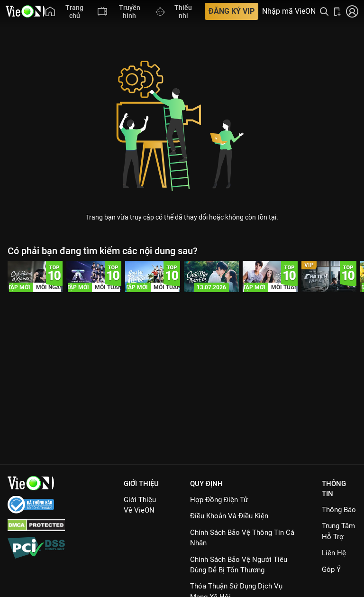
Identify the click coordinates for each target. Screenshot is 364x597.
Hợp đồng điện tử (219, 500)
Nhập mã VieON (289, 11)
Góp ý (331, 569)
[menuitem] (67, 11)
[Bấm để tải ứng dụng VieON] (337, 11)
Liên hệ (334, 553)
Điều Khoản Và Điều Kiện (229, 516)
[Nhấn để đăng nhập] (352, 11)
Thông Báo (339, 510)
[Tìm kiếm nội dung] (324, 11)
